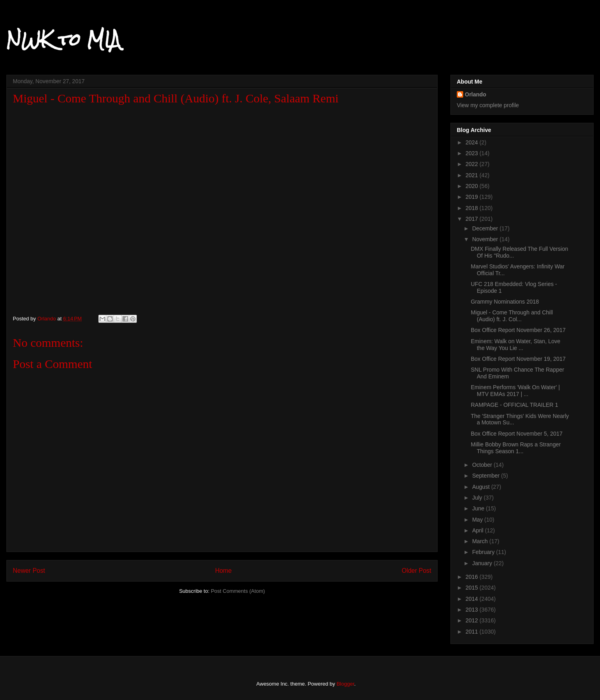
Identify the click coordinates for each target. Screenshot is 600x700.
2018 (473, 208)
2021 (473, 175)
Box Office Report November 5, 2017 (517, 434)
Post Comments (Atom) (238, 591)
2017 (473, 219)
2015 (473, 588)
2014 (473, 599)
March (481, 541)
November (486, 239)
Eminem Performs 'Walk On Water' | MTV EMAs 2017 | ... (515, 391)
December (486, 228)
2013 (473, 610)
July (478, 498)
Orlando (476, 94)
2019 (473, 197)
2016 (473, 577)
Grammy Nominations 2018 (505, 302)
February (484, 552)
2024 (473, 142)
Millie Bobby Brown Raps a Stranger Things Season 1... (516, 448)
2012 (473, 620)
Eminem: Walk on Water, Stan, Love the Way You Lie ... (516, 345)
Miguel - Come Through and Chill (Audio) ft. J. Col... (512, 316)
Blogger (345, 684)
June (479, 508)
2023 (473, 153)
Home (224, 571)
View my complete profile (488, 105)
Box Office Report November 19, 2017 (518, 359)
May (478, 520)
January (483, 563)
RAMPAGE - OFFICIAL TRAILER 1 (514, 405)
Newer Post (29, 571)
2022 (473, 164)
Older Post (416, 571)
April (478, 530)
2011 (473, 632)
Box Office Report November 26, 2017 (518, 330)
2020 (473, 186)
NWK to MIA (63, 40)
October (483, 465)
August (481, 487)
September (486, 476)
